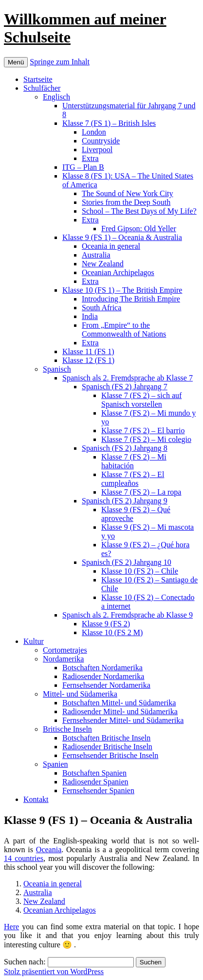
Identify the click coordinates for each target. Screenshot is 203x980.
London (94, 132)
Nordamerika (63, 659)
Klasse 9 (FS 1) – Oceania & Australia (122, 237)
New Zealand (103, 264)
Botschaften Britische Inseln (106, 738)
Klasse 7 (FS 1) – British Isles (109, 123)
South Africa (101, 308)
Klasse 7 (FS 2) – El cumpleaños (133, 479)
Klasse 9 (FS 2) (106, 624)
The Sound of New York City (128, 193)
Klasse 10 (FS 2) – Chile (140, 571)
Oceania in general (111, 246)
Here (11, 927)
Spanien (55, 764)
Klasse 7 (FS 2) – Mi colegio (146, 439)
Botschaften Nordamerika (102, 668)
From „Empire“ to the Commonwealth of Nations (124, 330)
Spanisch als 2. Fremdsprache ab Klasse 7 (128, 378)
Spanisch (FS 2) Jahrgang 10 (127, 562)
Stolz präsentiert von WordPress (54, 971)
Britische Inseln (67, 729)
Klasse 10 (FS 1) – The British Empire (122, 290)
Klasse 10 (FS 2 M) (112, 632)
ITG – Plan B (83, 167)
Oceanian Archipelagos (118, 272)
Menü (16, 62)
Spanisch (57, 369)
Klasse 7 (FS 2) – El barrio (143, 430)
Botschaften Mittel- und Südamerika (119, 703)
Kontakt (36, 799)
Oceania (49, 850)
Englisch (56, 97)
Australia (96, 255)
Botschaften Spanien (94, 773)
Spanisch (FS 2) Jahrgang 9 (125, 501)
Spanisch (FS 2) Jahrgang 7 (125, 387)
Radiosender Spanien (95, 782)
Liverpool (97, 150)
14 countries (24, 858)
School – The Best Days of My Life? (139, 211)
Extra (90, 158)
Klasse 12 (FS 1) (88, 360)
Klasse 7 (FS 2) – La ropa (141, 492)
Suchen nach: (25, 962)
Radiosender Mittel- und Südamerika (120, 711)
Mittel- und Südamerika (80, 694)
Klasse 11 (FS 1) (88, 351)
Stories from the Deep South (126, 202)
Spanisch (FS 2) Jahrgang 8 (125, 448)
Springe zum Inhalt (60, 62)
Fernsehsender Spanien (98, 790)
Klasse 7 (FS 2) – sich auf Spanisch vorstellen (141, 400)
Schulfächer (42, 88)
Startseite (38, 79)
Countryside (101, 141)
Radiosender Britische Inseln (107, 747)
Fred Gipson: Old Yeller (139, 229)
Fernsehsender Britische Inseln (110, 755)
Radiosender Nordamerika (103, 676)
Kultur (34, 641)
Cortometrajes (65, 650)
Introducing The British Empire (131, 299)
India (90, 316)
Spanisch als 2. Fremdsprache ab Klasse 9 (128, 615)
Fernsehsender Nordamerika (106, 685)
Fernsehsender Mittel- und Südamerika (123, 720)
